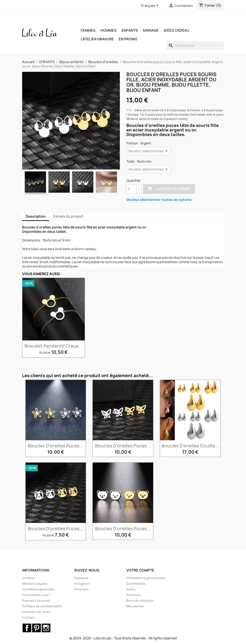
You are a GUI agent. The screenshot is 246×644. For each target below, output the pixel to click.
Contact (28, 617)
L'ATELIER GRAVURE (97, 39)
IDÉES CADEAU (177, 30)
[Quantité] (132, 189)
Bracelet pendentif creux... (54, 346)
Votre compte (140, 570)
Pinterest (81, 589)
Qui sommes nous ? (37, 595)
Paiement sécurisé (36, 600)
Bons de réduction (140, 600)
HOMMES (109, 30)
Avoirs (131, 589)
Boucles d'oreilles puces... (56, 446)
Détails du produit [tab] (68, 216)
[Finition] (149, 151)
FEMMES (88, 30)
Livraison (29, 578)
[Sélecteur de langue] (150, 6)
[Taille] (149, 169)
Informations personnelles (146, 578)
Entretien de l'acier (36, 612)
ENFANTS (130, 30)
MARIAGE (151, 30)
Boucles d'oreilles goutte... (190, 446)
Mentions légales (35, 584)
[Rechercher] (195, 46)
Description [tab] (36, 216)
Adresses (134, 595)
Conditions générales (38, 589)
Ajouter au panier (169, 189)
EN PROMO (128, 39)
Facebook (81, 578)
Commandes (136, 584)
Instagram (82, 584)
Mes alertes (135, 606)
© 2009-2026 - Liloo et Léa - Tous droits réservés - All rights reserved (123, 638)
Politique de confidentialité (42, 606)
